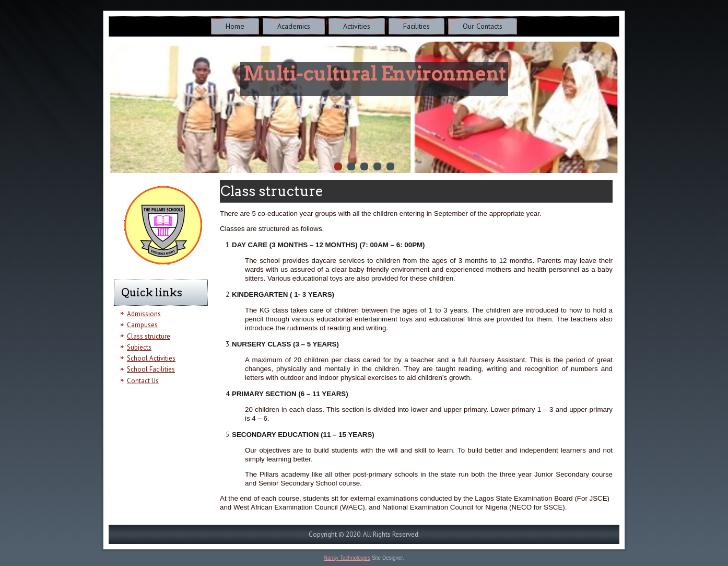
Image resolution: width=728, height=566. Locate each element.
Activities (357, 26)
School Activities (151, 358)
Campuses (142, 325)
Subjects (139, 347)
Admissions (144, 314)
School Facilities (151, 369)
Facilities (416, 26)
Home (235, 26)
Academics (294, 26)
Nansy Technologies (347, 558)
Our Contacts (483, 26)
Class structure (149, 336)
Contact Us (143, 381)
